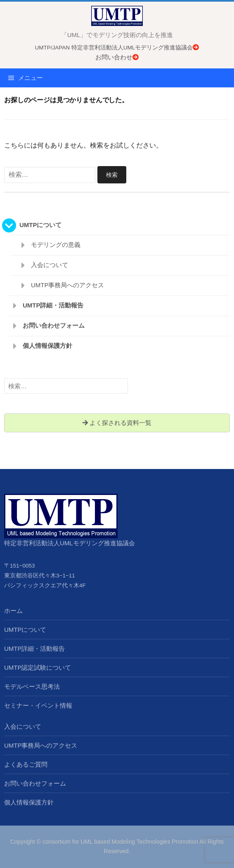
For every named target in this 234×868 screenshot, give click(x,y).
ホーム (13, 611)
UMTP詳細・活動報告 (53, 305)
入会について (50, 265)
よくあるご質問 (26, 764)
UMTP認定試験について (38, 667)
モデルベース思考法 (32, 686)
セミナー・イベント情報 (38, 705)
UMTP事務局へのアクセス (68, 285)
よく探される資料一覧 (117, 423)
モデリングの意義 (56, 245)
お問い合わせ (117, 57)
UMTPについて (41, 225)
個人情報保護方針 (47, 346)
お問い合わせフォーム (54, 325)
